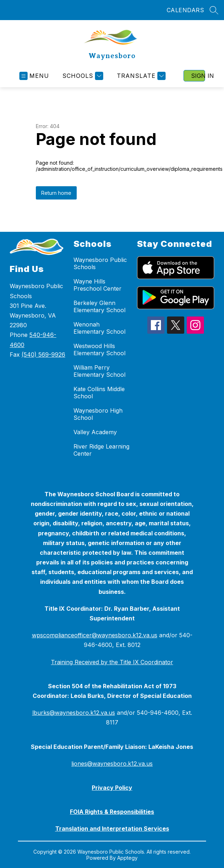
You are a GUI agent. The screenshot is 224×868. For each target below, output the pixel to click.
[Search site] (214, 10)
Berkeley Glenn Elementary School (99, 306)
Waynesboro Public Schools (100, 263)
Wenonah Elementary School (99, 328)
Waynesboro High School (98, 414)
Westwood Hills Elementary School (99, 349)
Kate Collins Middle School (99, 393)
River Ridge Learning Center (101, 450)
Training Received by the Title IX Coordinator (112, 662)
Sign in (198, 76)
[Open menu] (34, 76)
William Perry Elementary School (99, 371)
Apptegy (127, 858)
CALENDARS (185, 10)
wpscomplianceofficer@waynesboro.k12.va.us (95, 635)
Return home (56, 193)
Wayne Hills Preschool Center (97, 285)
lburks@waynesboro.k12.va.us (74, 713)
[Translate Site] (140, 76)
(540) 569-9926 (43, 355)
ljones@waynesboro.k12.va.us (112, 764)
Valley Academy (95, 432)
